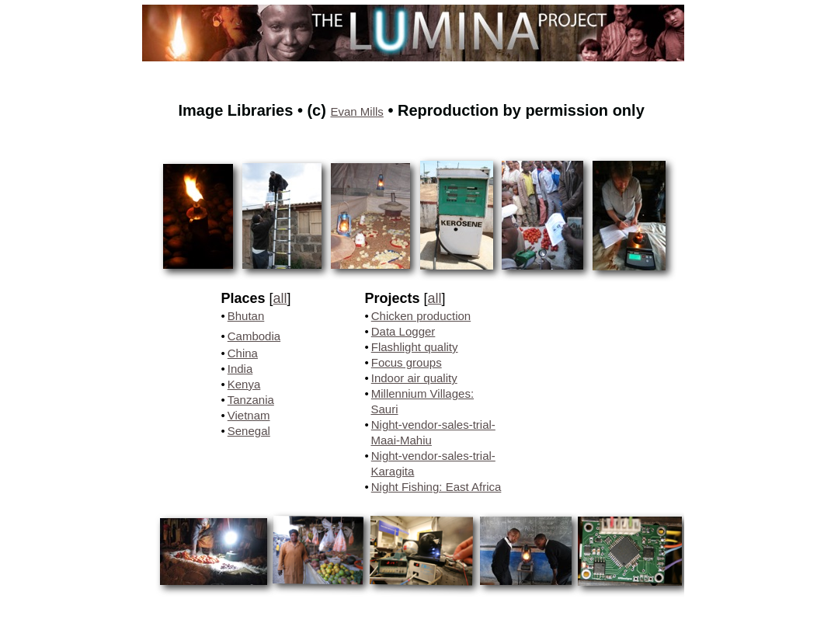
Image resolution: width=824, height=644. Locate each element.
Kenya (244, 384)
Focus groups (407, 362)
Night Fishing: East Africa (436, 487)
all (280, 298)
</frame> (600, 605)
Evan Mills (356, 111)
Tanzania (251, 400)
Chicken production (421, 316)
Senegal (249, 431)
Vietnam (249, 415)
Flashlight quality (415, 347)
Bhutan (246, 316)
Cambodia (254, 336)
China (243, 353)
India (240, 369)
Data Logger (403, 331)
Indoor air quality (414, 378)
